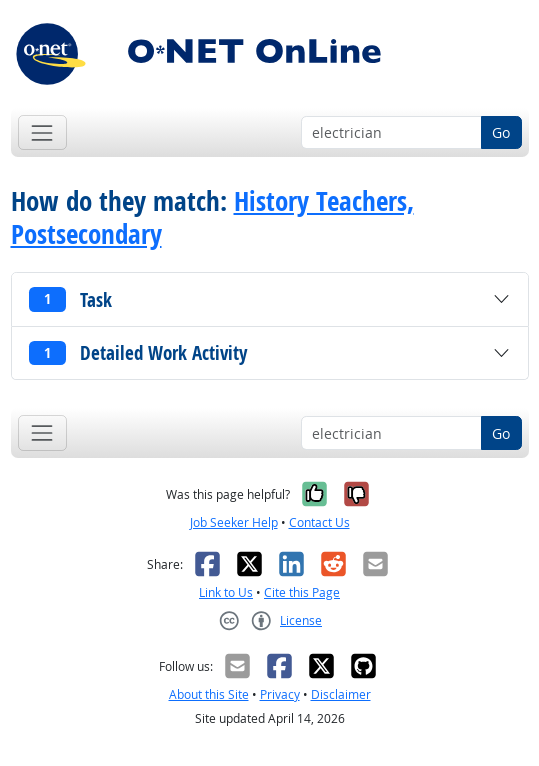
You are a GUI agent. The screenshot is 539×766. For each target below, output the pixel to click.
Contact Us (319, 522)
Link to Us (226, 592)
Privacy (280, 694)
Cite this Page (302, 592)
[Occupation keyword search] (391, 133)
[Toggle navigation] (42, 132)
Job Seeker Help (234, 522)
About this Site (209, 694)
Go (501, 132)
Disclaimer (341, 694)
